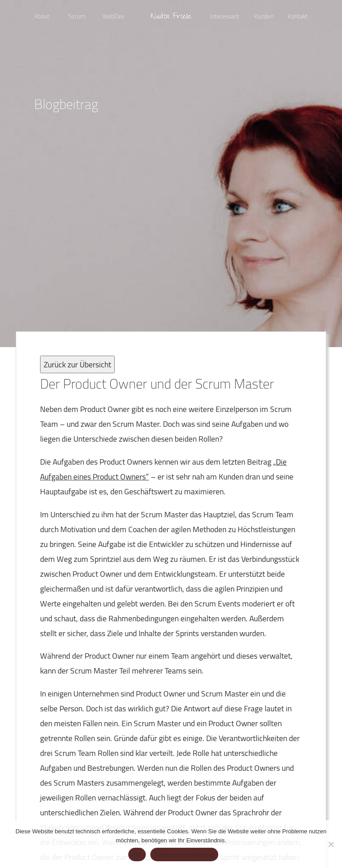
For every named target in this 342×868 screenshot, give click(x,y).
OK (137, 855)
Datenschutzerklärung (184, 855)
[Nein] (331, 844)
